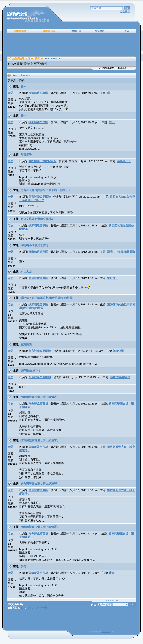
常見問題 (99, 31)
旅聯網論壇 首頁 (21, 59)
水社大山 (26, 272)
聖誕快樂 (26, 344)
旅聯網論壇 (20, 31)
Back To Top (112, 600)
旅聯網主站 (49, 31)
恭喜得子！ (27, 155)
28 (37, 608)
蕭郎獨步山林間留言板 (42, 161)
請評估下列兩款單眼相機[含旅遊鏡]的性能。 (48, 298)
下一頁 (44, 608)
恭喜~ (24, 566)
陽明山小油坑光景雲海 (34, 245)
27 (33, 608)
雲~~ (24, 86)
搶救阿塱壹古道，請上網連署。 (40, 397)
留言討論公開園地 (40, 197)
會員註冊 (76, 31)
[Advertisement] (71, 45)
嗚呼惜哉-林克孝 (31, 371)
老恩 (11, 93)
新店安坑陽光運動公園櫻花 (37, 219)
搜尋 (37, 59)
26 (29, 608)
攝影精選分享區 (38, 93)
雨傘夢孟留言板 (38, 278)
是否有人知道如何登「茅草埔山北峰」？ (46, 190)
